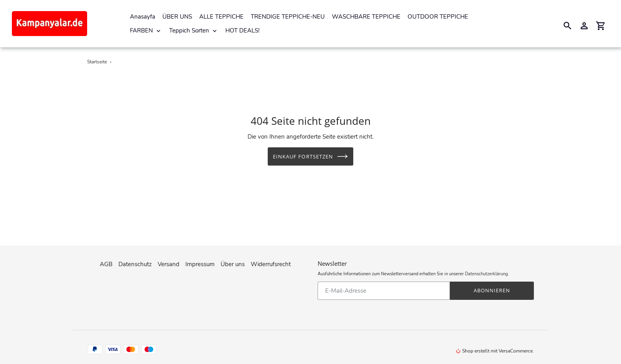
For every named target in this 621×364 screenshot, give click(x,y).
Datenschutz (135, 262)
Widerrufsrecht (271, 262)
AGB (106, 262)
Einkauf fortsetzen (310, 156)
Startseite (97, 62)
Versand (169, 262)
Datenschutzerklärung (486, 272)
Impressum (200, 262)
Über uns (233, 262)
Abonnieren (492, 288)
